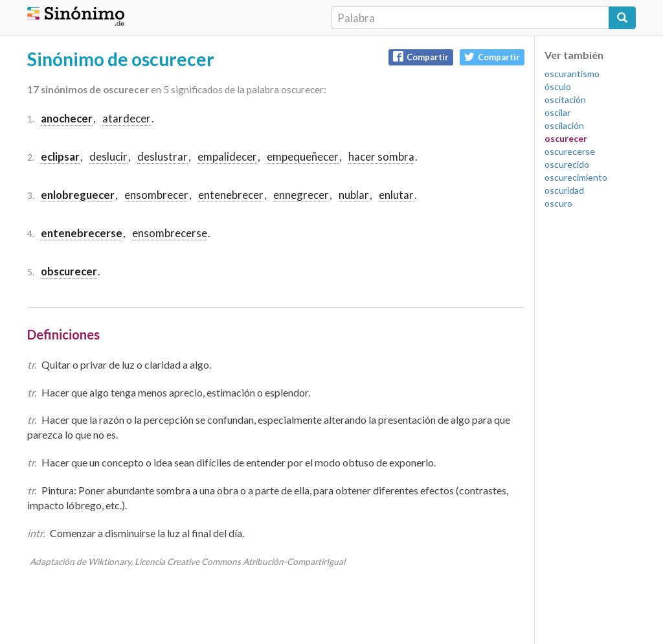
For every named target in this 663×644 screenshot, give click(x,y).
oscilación (564, 125)
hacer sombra (381, 156)
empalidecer (227, 156)
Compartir (421, 57)
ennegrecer (301, 195)
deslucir (108, 156)
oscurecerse (570, 151)
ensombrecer (156, 195)
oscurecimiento (576, 177)
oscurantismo (572, 74)
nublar (354, 195)
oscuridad (564, 190)
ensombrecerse (170, 233)
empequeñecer (303, 156)
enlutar (396, 195)
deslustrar (163, 156)
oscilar (557, 112)
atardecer (127, 118)
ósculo (558, 86)
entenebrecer (231, 195)
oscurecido (567, 164)
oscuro (558, 203)
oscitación (565, 99)
